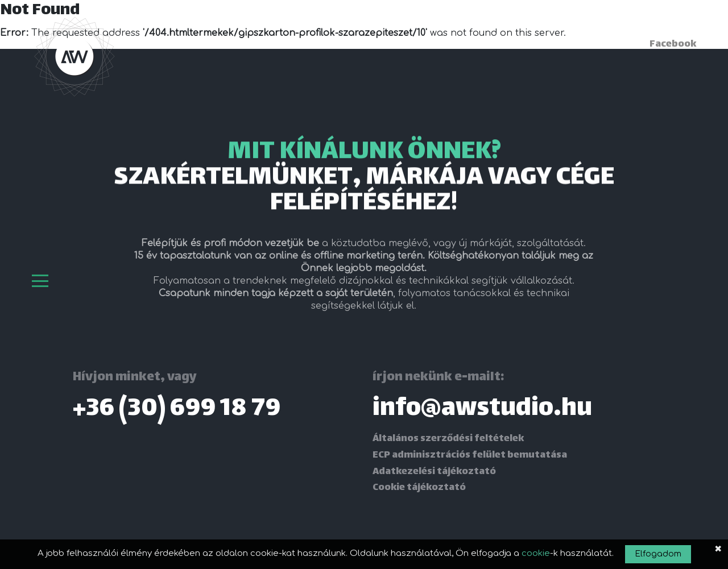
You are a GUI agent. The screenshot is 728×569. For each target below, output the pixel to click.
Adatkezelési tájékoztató (434, 472)
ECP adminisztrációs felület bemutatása (470, 455)
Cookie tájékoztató (419, 488)
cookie (536, 553)
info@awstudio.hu (482, 409)
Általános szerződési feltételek (448, 439)
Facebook (673, 44)
